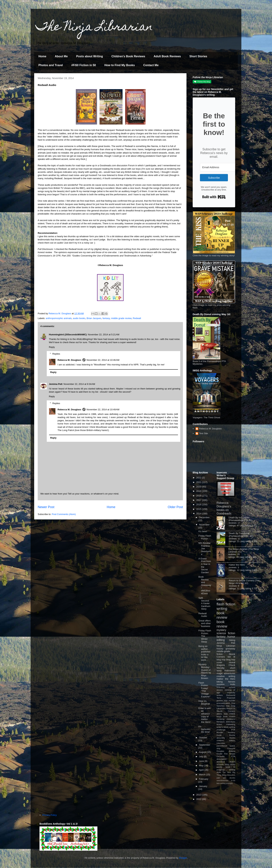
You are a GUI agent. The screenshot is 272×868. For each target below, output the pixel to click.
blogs (219, 716)
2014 (199, 513)
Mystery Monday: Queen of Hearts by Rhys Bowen (205, 671)
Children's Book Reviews (128, 56)
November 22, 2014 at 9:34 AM (79, 384)
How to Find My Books (120, 65)
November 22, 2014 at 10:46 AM (103, 360)
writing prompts (226, 783)
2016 (199, 504)
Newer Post (46, 507)
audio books (79, 318)
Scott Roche (226, 735)
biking (220, 682)
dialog (224, 775)
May (202, 766)
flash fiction (226, 604)
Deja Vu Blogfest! (204, 702)
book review (222, 615)
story (227, 764)
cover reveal (226, 662)
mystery (221, 630)
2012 (199, 799)
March (203, 775)
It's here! (203, 531)
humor (231, 637)
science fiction (226, 633)
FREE (232, 714)
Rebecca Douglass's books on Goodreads (224, 508)
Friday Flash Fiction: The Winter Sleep (205, 636)
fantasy (106, 318)
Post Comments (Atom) (64, 514)
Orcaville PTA (226, 756)
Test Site (203, 433)
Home (42, 56)
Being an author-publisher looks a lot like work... (204, 653)
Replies (56, 354)
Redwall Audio (203, 615)
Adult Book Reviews (167, 56)
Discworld (231, 695)
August (203, 752)
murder (232, 700)
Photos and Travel (51, 65)
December (204, 517)
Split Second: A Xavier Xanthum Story (204, 603)
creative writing (226, 676)
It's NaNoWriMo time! (204, 729)
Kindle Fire (222, 754)
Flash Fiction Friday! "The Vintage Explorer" (204, 690)
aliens (219, 714)
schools (220, 764)
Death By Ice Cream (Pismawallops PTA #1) (240, 519)
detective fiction (226, 762)
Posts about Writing (90, 56)
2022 (199, 478)
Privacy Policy (49, 815)
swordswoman (222, 781)
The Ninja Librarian (94, 28)
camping (220, 719)
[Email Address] (219, 167)
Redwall (137, 318)
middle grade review (121, 318)
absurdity (221, 738)
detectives (230, 722)
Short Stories (198, 56)
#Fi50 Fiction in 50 (84, 65)
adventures (229, 673)
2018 (199, 496)
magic (220, 673)
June (202, 761)
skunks (232, 778)
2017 (199, 500)
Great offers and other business (205, 623)
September (205, 745)
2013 (199, 795)
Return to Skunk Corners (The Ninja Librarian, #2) (244, 582)
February (204, 779)
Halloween (230, 671)
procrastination (223, 703)
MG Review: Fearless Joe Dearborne (205, 549)
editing (221, 640)
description (222, 759)
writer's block (223, 727)
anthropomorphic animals (59, 318)
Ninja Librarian (226, 646)
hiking (232, 640)
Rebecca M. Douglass (69, 360)
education (231, 775)
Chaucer (231, 748)
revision (221, 684)
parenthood (222, 746)
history (220, 649)
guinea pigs (222, 700)
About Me (61, 56)
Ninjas (232, 754)
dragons (221, 665)
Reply (52, 347)
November (204, 525)
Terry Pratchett (226, 698)
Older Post (175, 507)
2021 (199, 482)
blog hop (231, 660)
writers (220, 695)
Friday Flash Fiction (205, 537)
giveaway (230, 649)
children (220, 740)
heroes (232, 682)
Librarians (221, 708)
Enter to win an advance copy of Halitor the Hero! (204, 715)
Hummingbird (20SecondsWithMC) (68, 335)
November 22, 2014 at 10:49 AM (103, 410)
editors (232, 740)
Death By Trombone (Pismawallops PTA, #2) (241, 535)
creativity (231, 692)
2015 (199, 509)
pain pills (221, 778)
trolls (233, 684)
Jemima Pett (56, 384)
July (201, 756)
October (203, 738)
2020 (199, 487)
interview (221, 743)
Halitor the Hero (237, 565)
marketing (231, 724)
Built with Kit (214, 197)
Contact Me (151, 65)
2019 (199, 491)
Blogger (183, 858)
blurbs (232, 738)
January (203, 786)
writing (222, 608)
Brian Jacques (94, 318)
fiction (219, 724)
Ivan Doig (230, 706)
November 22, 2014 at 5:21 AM (104, 335)
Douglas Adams (226, 751)
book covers (229, 716)
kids (226, 714)
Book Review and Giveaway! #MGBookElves (205, 585)
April (202, 770)
